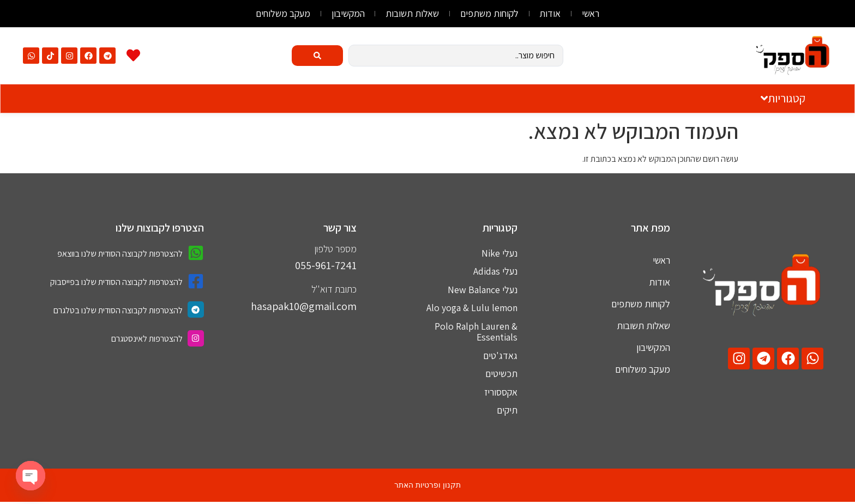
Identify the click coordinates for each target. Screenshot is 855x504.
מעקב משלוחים (279, 13)
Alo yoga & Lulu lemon (471, 309)
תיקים (507, 412)
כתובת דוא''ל (334, 289)
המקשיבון (346, 13)
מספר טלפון (336, 249)
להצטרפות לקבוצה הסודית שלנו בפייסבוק (116, 282)
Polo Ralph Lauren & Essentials (475, 333)
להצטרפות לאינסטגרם (147, 339)
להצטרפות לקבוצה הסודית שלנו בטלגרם (118, 310)
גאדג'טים (500, 357)
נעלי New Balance (482, 290)
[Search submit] (317, 56)
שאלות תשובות (412, 13)
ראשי (595, 13)
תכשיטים (501, 375)
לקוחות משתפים (491, 13)
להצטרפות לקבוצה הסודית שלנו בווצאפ (120, 254)
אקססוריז (500, 394)
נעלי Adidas (495, 272)
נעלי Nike (499, 253)
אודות (553, 13)
